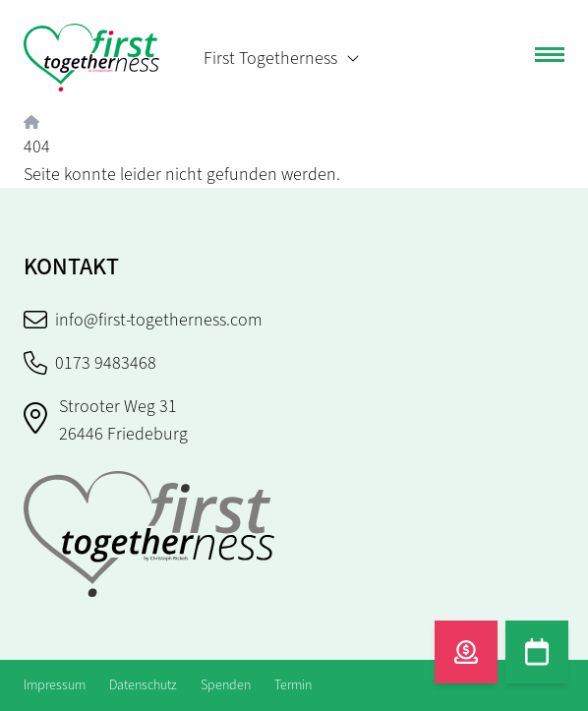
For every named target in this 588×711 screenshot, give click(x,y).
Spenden (226, 685)
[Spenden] (466, 652)
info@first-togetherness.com (143, 320)
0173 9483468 (90, 363)
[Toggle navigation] (550, 58)
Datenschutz (143, 685)
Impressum (55, 685)
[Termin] (537, 652)
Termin (293, 685)
